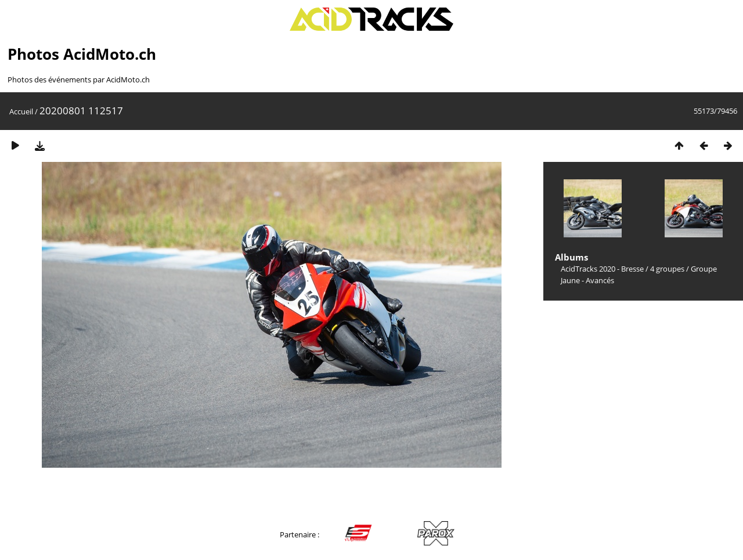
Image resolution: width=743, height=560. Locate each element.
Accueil (21, 111)
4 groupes (667, 269)
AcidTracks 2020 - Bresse (602, 269)
